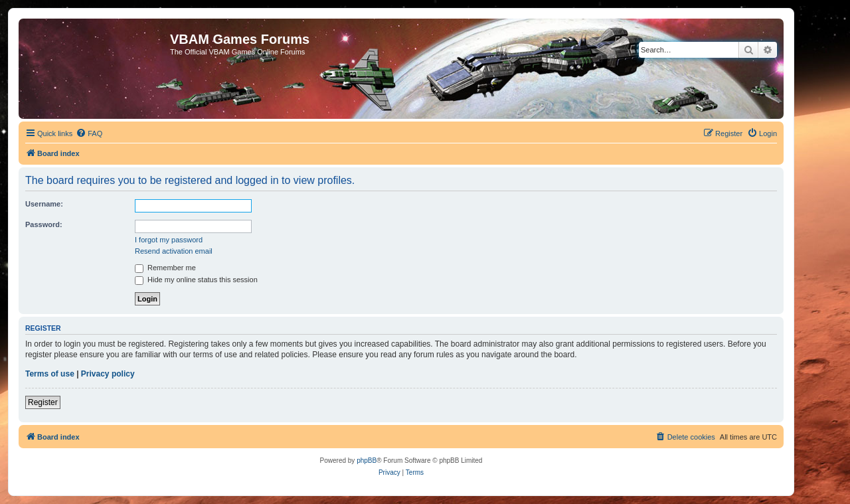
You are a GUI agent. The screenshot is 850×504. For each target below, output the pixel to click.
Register (43, 402)
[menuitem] (89, 133)
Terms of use (50, 374)
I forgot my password (169, 240)
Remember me (165, 268)
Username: (44, 204)
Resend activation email (174, 251)
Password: (44, 224)
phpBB (367, 461)
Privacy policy (108, 374)
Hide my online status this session (196, 280)
